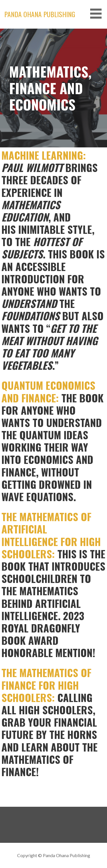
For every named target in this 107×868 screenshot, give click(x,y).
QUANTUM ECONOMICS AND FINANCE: (48, 391)
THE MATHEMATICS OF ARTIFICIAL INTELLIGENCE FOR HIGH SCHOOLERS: (51, 535)
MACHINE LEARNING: (44, 155)
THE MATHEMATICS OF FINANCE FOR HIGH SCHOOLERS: (46, 685)
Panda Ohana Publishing (40, 14)
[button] (98, 14)
